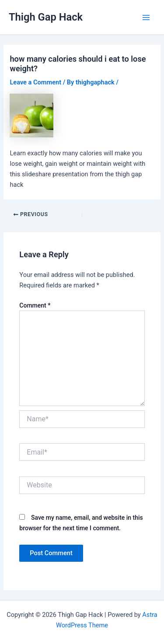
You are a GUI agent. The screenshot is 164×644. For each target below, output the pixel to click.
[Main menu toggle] (146, 17)
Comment (35, 305)
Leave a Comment (35, 82)
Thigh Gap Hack (46, 17)
